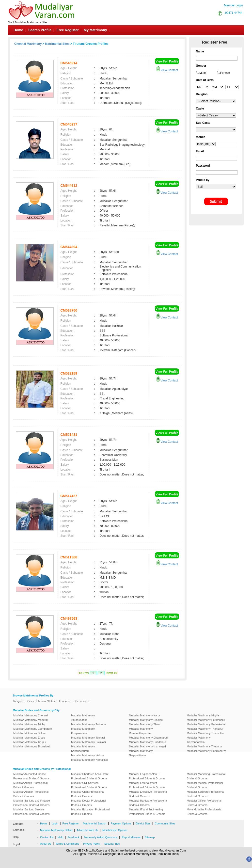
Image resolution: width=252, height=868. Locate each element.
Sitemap (150, 837)
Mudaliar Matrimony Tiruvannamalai (199, 740)
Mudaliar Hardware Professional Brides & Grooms (148, 803)
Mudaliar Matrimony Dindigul (146, 720)
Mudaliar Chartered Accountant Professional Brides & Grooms (90, 776)
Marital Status (47, 701)
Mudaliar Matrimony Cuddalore (147, 742)
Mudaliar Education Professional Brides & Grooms (91, 812)
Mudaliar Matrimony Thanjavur (205, 729)
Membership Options (115, 830)
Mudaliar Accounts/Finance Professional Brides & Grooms (31, 776)
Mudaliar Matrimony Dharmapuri (148, 738)
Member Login (233, 5)
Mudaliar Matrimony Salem (29, 733)
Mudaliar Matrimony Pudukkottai (206, 724)
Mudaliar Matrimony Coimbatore (33, 729)
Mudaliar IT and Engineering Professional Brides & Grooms (147, 812)
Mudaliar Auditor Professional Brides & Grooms (31, 794)
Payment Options (121, 823)
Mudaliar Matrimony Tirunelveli (32, 746)
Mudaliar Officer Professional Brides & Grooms (204, 803)
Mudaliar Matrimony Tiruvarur (204, 746)
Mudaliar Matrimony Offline (56, 830)
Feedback (73, 837)
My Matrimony (95, 30)
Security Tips (112, 844)
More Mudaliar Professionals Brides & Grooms (204, 812)
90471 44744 (234, 13)
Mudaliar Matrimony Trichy (29, 724)
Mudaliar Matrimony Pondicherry (206, 751)
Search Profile (40, 30)
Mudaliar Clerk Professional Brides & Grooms (88, 794)
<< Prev (84, 673)
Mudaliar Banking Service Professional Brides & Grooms (31, 812)
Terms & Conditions (67, 844)
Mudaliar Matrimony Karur (145, 715)
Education (65, 701)
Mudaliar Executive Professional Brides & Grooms (148, 794)
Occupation (82, 701)
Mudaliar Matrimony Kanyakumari (83, 731)
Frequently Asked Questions (101, 837)
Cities (31, 701)
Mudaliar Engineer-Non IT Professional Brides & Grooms (147, 776)
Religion (18, 701)
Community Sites (165, 823)
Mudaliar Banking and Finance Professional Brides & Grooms (32, 803)
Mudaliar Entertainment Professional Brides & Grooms (147, 785)
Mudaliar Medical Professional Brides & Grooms (205, 785)
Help (61, 837)
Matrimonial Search (95, 823)
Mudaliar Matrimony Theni (145, 724)
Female (225, 73)
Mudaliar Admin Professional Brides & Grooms (30, 785)
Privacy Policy (92, 844)
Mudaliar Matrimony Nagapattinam (141, 753)
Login (55, 823)
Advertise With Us (87, 830)
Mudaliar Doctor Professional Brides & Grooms (88, 803)
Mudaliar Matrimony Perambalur (206, 720)
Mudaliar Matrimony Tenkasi (88, 738)
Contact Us (47, 837)
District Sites (143, 823)
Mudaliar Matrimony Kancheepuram (83, 749)
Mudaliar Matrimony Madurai (30, 720)
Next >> (112, 673)
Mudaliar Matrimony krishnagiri (147, 746)
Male (203, 73)
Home (18, 30)
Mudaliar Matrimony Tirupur (30, 742)
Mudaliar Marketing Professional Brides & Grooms (206, 776)
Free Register (68, 30)
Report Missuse (131, 837)
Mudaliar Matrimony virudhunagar (83, 718)
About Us (46, 844)
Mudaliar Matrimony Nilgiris (203, 715)
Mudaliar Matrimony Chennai (31, 715)
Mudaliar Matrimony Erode (29, 738)
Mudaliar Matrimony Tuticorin (88, 724)
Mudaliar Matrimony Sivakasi (88, 742)
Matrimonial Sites (57, 44)
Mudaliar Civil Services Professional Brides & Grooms (89, 785)
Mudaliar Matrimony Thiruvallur (205, 733)
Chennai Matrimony (28, 44)
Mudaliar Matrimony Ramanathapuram (141, 731)
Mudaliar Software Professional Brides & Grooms (205, 794)
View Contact (167, 70)
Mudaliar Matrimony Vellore (87, 755)
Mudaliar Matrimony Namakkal (89, 760)
